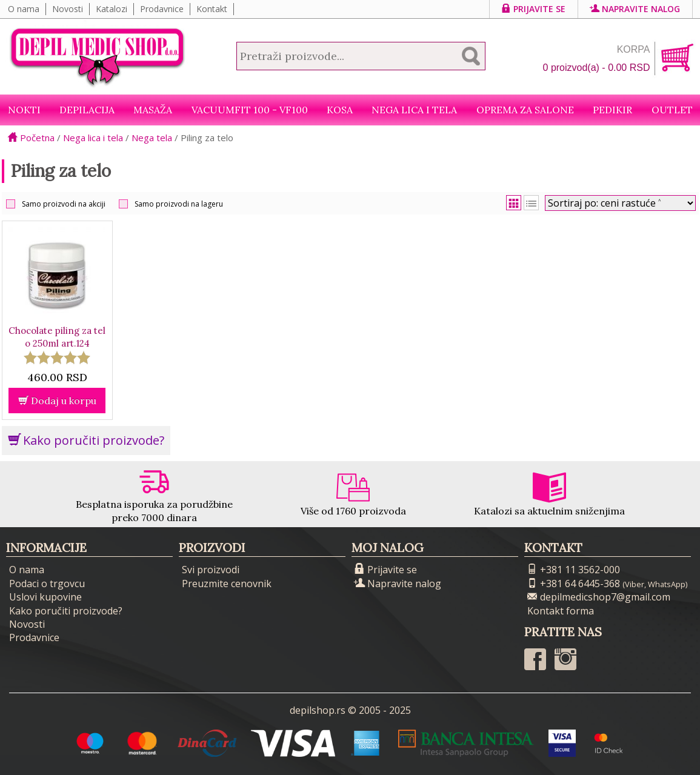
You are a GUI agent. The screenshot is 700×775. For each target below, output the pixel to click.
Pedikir (612, 110)
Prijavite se (534, 9)
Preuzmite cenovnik (227, 584)
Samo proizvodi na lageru (179, 204)
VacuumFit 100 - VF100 (250, 110)
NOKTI (24, 110)
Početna (31, 138)
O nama (24, 9)
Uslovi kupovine (45, 597)
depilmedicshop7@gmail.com (599, 597)
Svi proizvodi (211, 570)
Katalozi (112, 9)
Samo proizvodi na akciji (64, 204)
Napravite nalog (635, 9)
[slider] (57, 358)
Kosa (340, 110)
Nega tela (152, 138)
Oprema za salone (525, 110)
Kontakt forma (561, 611)
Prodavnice (162, 9)
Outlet (672, 110)
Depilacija (87, 110)
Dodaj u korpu (57, 401)
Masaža (153, 110)
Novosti (68, 9)
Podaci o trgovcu (47, 584)
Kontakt (212, 9)
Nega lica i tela (414, 110)
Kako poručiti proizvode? (86, 440)
